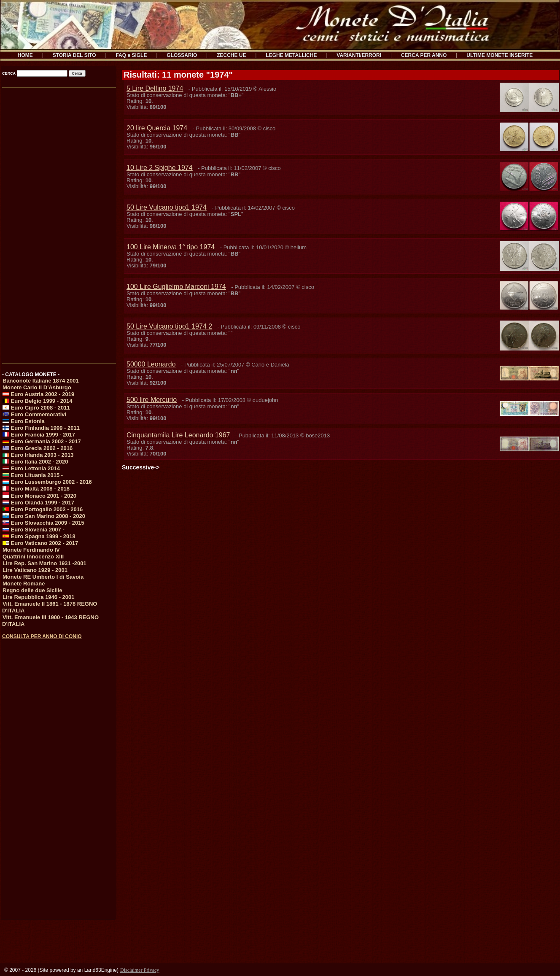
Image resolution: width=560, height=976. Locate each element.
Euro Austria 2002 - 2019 (38, 394)
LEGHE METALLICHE (291, 55)
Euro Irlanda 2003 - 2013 (38, 455)
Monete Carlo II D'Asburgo (37, 387)
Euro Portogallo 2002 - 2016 (43, 509)
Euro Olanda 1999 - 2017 (38, 503)
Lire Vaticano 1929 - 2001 (35, 570)
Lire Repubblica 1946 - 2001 (39, 597)
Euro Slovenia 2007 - (34, 530)
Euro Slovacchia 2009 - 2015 (43, 523)
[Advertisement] (58, 222)
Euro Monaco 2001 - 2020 (39, 496)
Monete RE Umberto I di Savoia (43, 577)
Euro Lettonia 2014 (31, 468)
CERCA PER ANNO (424, 55)
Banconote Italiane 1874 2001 (41, 381)
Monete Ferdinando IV (31, 550)
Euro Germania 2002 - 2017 (42, 441)
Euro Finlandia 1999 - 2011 (41, 428)
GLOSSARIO (182, 55)
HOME (25, 55)
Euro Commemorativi (34, 414)
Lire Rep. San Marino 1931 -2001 (44, 563)
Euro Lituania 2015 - (33, 475)
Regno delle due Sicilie (32, 590)
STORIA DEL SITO (74, 55)
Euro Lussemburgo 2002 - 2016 (47, 482)
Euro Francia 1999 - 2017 (39, 435)
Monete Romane (24, 584)
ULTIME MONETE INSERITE (499, 55)
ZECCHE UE (231, 55)
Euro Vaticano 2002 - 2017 (40, 543)
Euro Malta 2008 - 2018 (36, 489)
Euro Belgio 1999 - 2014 (38, 401)
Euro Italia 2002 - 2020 (35, 462)
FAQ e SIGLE (131, 55)
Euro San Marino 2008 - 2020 (44, 516)
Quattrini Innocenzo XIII (33, 557)
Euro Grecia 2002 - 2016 (38, 448)
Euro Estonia (24, 421)
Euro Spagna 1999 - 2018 (39, 536)
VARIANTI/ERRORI (359, 55)
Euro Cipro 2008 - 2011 (36, 408)
